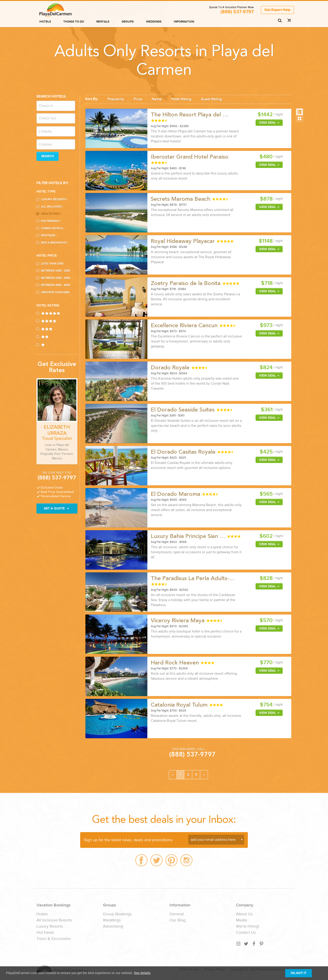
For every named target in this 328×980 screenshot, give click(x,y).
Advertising (113, 926)
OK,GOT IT (299, 973)
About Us (244, 914)
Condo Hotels (53, 228)
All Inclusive (52, 207)
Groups (128, 22)
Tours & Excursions (54, 939)
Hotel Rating (181, 99)
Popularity (116, 99)
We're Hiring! (248, 926)
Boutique (49, 235)
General (177, 914)
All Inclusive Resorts (54, 920)
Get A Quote (57, 508)
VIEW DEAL (270, 123)
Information (184, 22)
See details (142, 973)
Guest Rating (211, 99)
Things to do (74, 22)
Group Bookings (117, 914)
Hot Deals (45, 933)
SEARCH (47, 156)
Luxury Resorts (54, 199)
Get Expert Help (277, 10)
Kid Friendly (51, 221)
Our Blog (177, 920)
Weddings (154, 22)
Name (157, 99)
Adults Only (51, 214)
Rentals (103, 22)
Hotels (45, 22)
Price (138, 99)
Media (242, 920)
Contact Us (246, 933)
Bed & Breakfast (55, 243)
